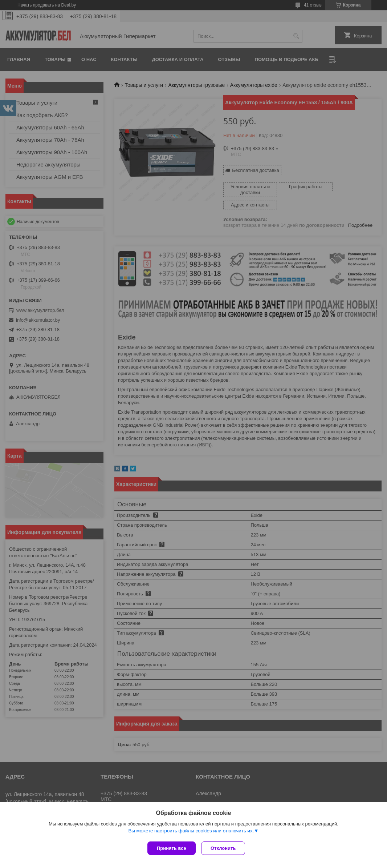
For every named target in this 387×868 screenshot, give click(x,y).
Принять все (172, 848)
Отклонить (225, 848)
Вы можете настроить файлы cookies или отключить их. (191, 832)
